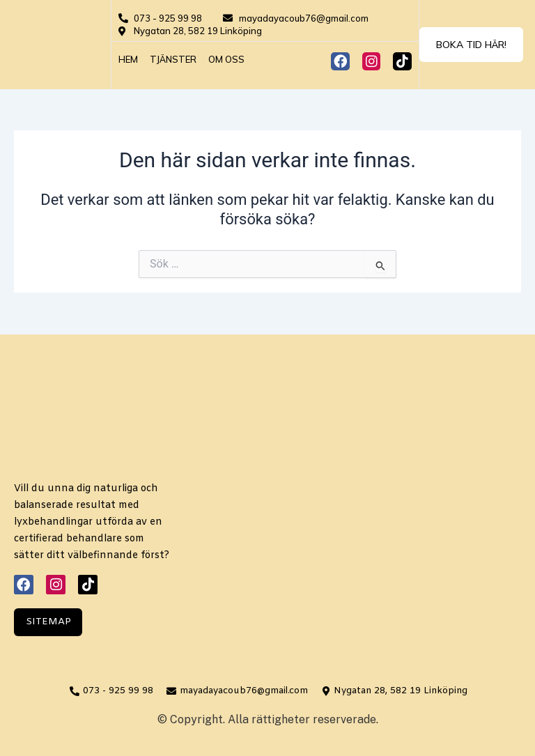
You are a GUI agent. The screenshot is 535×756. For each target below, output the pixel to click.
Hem (128, 59)
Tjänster (173, 59)
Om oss (226, 59)
